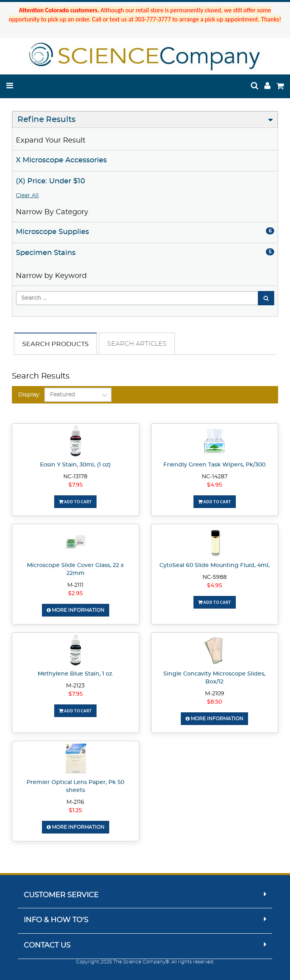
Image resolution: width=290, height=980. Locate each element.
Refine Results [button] (46, 120)
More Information (76, 610)
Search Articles (137, 344)
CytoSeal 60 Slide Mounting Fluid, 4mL (215, 565)
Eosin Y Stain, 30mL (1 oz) (75, 465)
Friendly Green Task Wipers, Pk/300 (214, 465)
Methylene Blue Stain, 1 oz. (75, 674)
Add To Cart (75, 501)
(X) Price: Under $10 (50, 181)
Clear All (27, 196)
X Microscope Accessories (61, 160)
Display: (29, 395)
